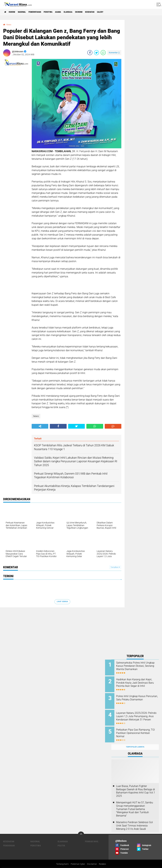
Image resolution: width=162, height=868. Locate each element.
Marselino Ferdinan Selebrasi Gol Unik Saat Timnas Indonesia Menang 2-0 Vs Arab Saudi (134, 821)
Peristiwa (59, 12)
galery (123, 12)
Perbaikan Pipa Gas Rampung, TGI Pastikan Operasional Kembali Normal (139, 730)
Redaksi (104, 859)
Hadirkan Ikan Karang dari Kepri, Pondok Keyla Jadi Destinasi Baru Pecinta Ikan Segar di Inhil (138, 683)
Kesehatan (110, 12)
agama (71, 12)
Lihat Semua (62, 602)
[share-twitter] (97, 53)
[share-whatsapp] (103, 53)
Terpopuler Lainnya (135, 742)
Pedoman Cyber (78, 859)
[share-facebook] (90, 53)
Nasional (26, 12)
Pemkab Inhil (92, 836)
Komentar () (114, 53)
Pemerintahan (42, 12)
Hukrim (14, 12)
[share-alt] (40, 426)
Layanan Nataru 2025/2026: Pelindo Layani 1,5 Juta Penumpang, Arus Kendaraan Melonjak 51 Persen (139, 715)
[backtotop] (81, 830)
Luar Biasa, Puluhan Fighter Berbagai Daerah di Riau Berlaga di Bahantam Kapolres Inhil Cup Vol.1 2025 (136, 786)
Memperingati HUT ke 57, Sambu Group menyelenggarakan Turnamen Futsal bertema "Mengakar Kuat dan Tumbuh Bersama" (135, 804)
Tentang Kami (61, 859)
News (10, 24)
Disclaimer (93, 859)
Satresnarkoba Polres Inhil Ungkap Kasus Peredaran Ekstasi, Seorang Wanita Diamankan (137, 667)
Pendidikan (9, 841)
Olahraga (83, 12)
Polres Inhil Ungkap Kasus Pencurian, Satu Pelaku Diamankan (137, 698)
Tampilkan (115, 567)
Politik (61, 841)
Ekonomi (96, 12)
